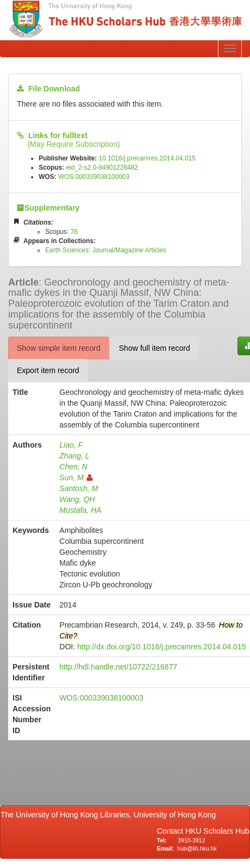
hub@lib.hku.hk (197, 848)
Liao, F (71, 445)
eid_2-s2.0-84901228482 (102, 168)
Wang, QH (77, 499)
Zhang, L (74, 456)
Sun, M (76, 478)
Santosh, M (79, 488)
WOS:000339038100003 (94, 177)
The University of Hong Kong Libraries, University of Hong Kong (110, 815)
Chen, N (73, 467)
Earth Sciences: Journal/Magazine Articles (106, 250)
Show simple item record (59, 348)
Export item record (48, 370)
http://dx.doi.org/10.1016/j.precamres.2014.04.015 (162, 647)
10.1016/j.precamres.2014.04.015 (147, 158)
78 (74, 232)
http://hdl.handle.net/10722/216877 (118, 667)
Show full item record (154, 348)
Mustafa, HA (80, 510)
